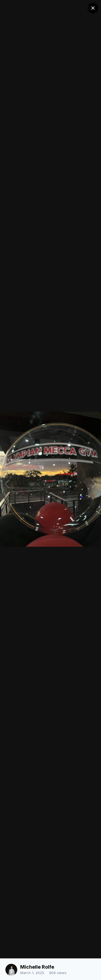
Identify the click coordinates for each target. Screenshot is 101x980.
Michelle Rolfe (37, 967)
